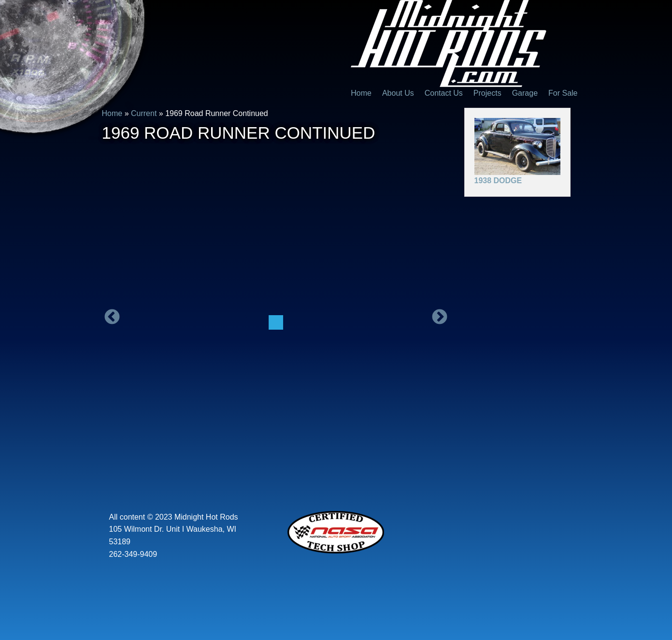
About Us (398, 93)
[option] (276, 322)
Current (144, 113)
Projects (487, 93)
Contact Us (444, 93)
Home (361, 93)
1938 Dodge (498, 181)
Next (440, 318)
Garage (525, 93)
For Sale (563, 93)
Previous (112, 318)
